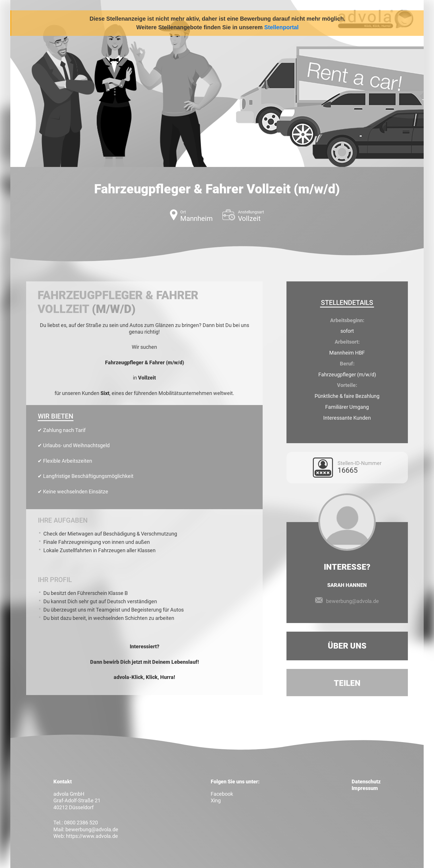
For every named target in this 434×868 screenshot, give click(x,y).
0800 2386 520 (81, 823)
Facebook (222, 794)
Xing (216, 800)
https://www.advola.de (92, 836)
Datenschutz (366, 782)
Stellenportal (282, 27)
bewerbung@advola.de (352, 601)
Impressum (365, 788)
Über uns (347, 646)
